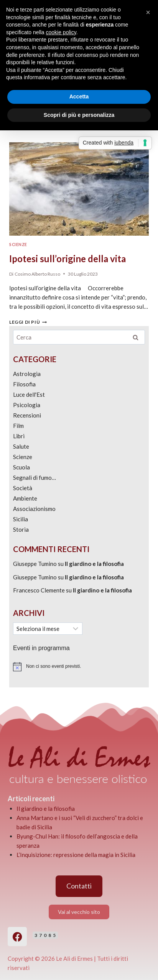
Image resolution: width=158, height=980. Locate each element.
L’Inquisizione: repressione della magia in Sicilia (76, 855)
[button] (148, 12)
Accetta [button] (79, 97)
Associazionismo (34, 509)
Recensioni (27, 415)
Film (18, 426)
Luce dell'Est (29, 394)
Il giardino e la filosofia (94, 564)
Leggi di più (28, 322)
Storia (21, 529)
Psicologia (27, 405)
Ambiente (25, 498)
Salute (21, 446)
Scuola (21, 467)
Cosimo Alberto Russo (37, 274)
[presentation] (79, 189)
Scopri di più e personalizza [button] (79, 115)
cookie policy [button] (61, 32)
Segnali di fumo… (35, 478)
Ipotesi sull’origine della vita (67, 259)
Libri (19, 436)
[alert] (79, 667)
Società (23, 488)
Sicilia (21, 519)
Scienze (18, 245)
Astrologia (27, 374)
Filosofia (24, 384)
